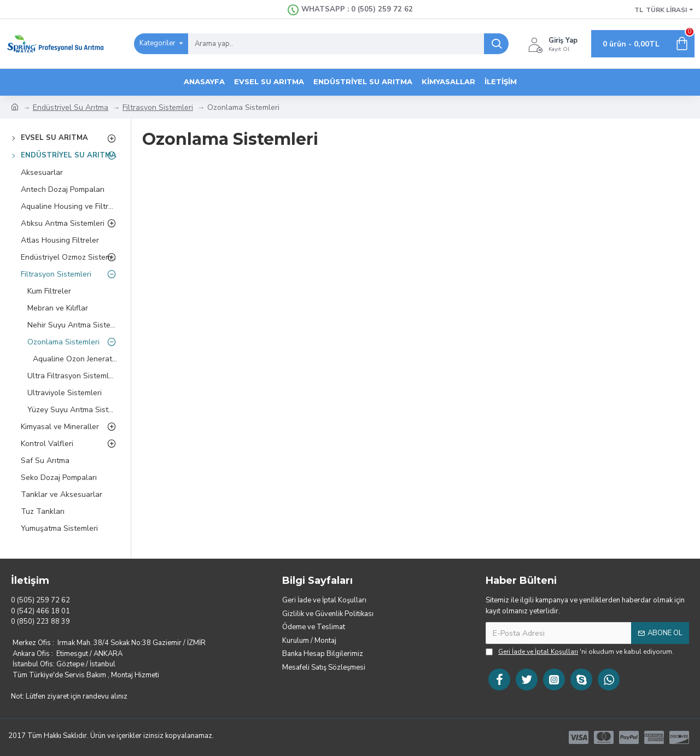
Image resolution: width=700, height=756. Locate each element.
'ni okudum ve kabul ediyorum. (580, 652)
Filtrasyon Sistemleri (158, 107)
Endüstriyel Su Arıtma (71, 107)
